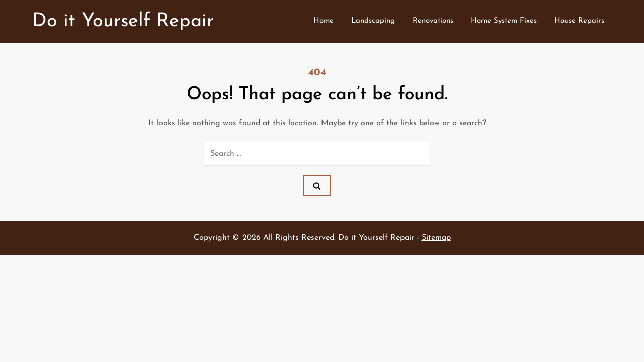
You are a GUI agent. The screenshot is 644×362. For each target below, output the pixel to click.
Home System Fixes (504, 21)
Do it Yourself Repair (123, 21)
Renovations (433, 21)
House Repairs (579, 21)
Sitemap (436, 238)
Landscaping (373, 21)
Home (324, 21)
